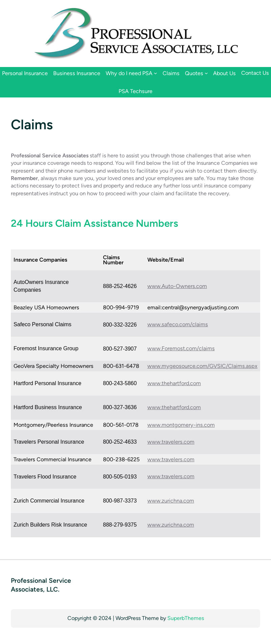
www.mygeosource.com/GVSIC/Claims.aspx (202, 366)
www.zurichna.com (171, 501)
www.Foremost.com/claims (181, 348)
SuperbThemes (186, 618)
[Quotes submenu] (206, 73)
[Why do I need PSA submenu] (155, 73)
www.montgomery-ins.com (181, 425)
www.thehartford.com (174, 383)
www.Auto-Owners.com (177, 286)
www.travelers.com (171, 442)
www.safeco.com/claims (178, 324)
